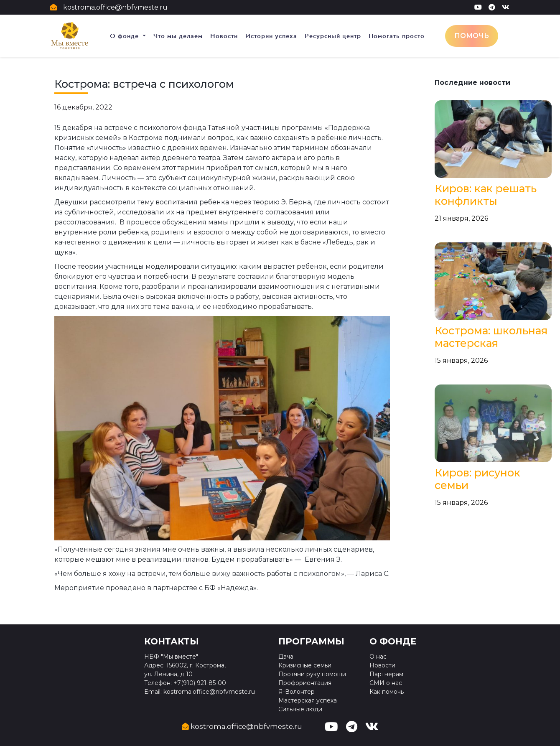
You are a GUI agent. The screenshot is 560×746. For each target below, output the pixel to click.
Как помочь (387, 692)
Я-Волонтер (297, 692)
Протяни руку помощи (312, 674)
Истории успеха (271, 36)
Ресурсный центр (333, 36)
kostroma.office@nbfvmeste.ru (115, 7)
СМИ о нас (386, 683)
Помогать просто (397, 36)
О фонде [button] (125, 36)
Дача (286, 657)
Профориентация (305, 683)
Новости (224, 36)
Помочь (472, 36)
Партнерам (386, 674)
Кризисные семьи (305, 665)
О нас (378, 657)
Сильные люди (300, 709)
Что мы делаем (178, 36)
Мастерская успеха (308, 700)
